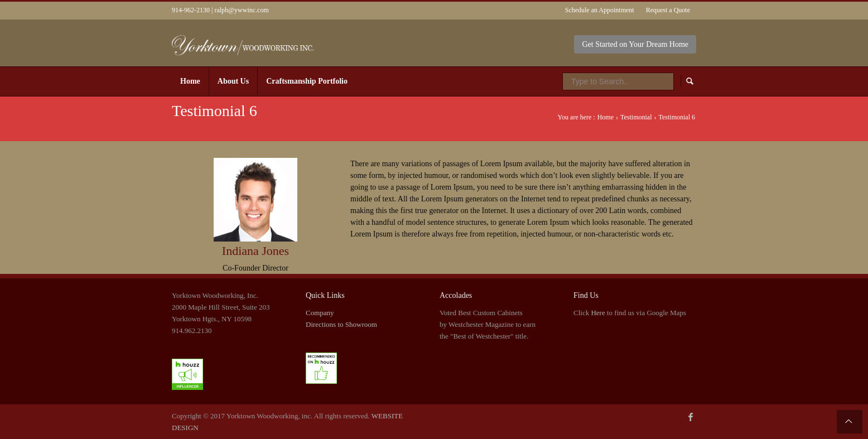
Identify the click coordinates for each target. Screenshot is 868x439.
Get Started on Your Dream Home (635, 44)
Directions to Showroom (341, 324)
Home (606, 117)
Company (320, 313)
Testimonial (636, 117)
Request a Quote (668, 10)
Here (598, 313)
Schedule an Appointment (600, 10)
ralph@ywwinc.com (241, 10)
